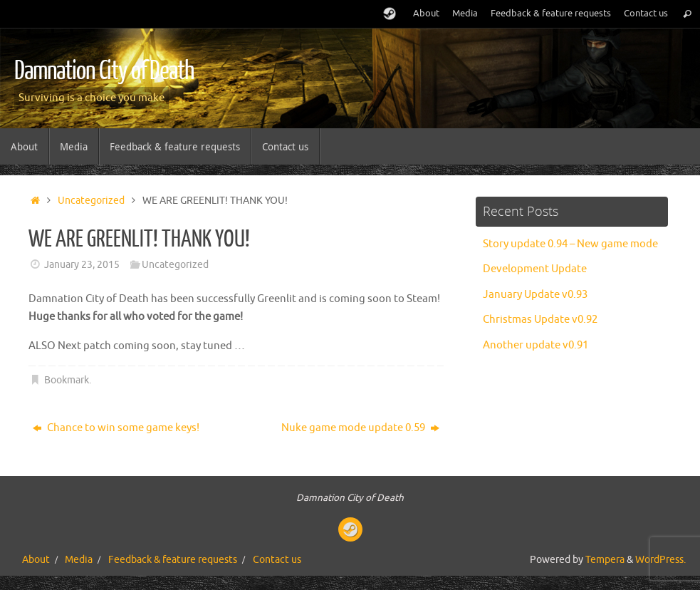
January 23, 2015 (82, 265)
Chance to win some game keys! (116, 428)
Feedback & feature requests (551, 14)
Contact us (646, 14)
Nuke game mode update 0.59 (360, 428)
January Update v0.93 (535, 295)
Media (465, 14)
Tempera (605, 560)
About (426, 14)
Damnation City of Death (104, 71)
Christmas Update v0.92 (540, 320)
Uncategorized (91, 201)
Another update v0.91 (536, 345)
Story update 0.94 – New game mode (570, 244)
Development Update (535, 269)
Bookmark (67, 380)
